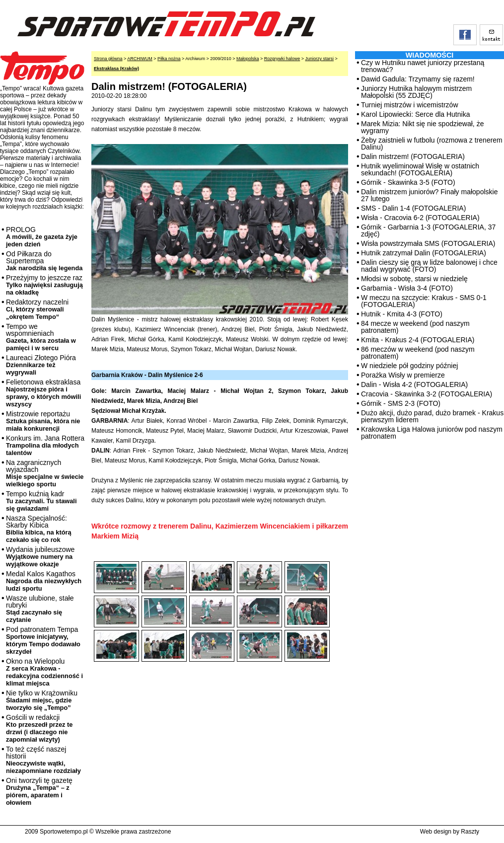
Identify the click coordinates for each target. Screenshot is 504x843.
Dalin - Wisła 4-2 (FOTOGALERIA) (414, 384)
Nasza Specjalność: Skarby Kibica (39, 529)
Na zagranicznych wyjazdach (45, 473)
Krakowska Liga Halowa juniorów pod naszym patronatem (432, 433)
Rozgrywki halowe (282, 59)
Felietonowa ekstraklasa (43, 393)
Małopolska (248, 59)
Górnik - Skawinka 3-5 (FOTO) (408, 182)
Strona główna (108, 59)
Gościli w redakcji (39, 728)
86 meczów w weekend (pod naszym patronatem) (418, 353)
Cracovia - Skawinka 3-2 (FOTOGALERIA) (427, 394)
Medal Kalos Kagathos (44, 581)
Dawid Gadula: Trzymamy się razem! (418, 79)
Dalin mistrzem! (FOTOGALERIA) (413, 156)
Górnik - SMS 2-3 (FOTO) (401, 403)
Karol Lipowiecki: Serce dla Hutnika (415, 114)
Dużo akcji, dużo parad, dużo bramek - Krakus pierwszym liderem (432, 416)
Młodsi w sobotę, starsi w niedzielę (414, 279)
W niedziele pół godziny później (409, 366)
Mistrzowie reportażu (43, 421)
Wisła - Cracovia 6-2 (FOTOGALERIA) (420, 218)
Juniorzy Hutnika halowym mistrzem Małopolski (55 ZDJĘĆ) (416, 92)
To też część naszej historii (43, 760)
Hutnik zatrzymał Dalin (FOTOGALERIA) (424, 253)
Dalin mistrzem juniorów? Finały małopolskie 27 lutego (429, 195)
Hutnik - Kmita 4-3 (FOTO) (402, 314)
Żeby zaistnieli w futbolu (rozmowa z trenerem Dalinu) (432, 144)
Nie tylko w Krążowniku (42, 700)
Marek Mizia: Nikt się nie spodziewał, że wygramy (422, 127)
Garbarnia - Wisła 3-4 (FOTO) (407, 288)
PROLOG (42, 237)
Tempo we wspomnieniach (41, 337)
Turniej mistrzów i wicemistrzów (410, 105)
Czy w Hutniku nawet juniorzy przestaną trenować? (423, 66)
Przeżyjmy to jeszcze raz (44, 285)
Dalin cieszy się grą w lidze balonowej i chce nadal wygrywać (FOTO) (429, 266)
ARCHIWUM (140, 59)
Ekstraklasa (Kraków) (116, 69)
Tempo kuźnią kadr (41, 501)
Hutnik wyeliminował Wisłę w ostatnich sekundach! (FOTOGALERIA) (420, 169)
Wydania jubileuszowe (40, 557)
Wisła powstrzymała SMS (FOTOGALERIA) (428, 243)
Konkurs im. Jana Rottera (45, 445)
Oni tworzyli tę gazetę (39, 791)
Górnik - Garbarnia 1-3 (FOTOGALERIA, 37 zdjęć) (428, 230)
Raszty (470, 832)
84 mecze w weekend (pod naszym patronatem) (415, 327)
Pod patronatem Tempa (43, 640)
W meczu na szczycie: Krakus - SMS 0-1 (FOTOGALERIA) (424, 301)
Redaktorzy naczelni (37, 309)
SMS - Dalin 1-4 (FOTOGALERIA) (413, 208)
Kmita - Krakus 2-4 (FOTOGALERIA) (418, 340)
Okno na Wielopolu (44, 672)
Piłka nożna (169, 59)
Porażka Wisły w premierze (403, 375)
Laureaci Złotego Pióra (41, 365)
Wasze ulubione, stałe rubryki (40, 609)
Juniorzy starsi (320, 59)
